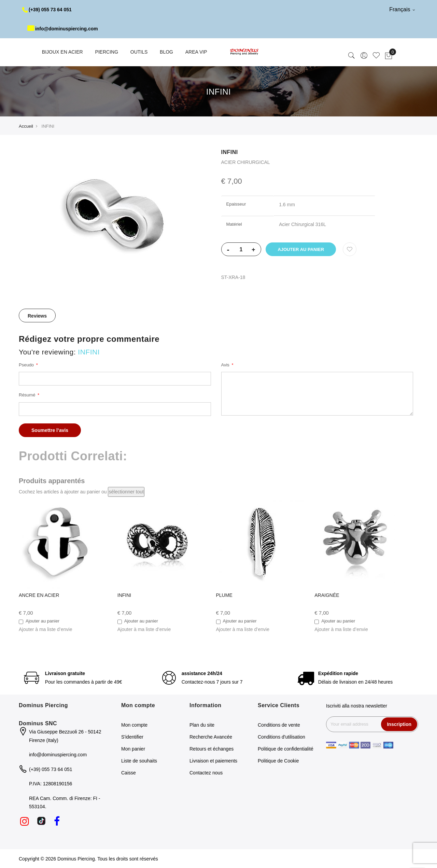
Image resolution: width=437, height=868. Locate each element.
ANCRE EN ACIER (39, 595)
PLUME (224, 595)
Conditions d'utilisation (281, 737)
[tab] (37, 316)
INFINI (124, 595)
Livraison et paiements (213, 761)
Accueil (26, 126)
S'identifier (132, 737)
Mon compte (134, 725)
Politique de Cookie (278, 761)
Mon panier (133, 749)
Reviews (37, 316)
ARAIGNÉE (327, 595)
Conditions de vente (279, 725)
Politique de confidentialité (286, 749)
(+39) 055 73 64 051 (47, 10)
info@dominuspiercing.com (63, 29)
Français (402, 9)
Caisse (129, 773)
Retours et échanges (212, 749)
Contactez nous (206, 773)
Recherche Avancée (211, 737)
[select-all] (126, 492)
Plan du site (202, 725)
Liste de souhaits (139, 761)
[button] (45, 629)
